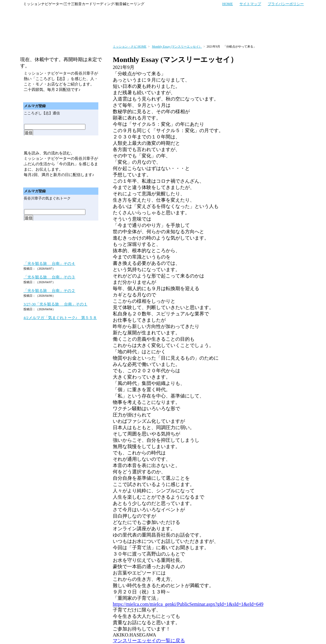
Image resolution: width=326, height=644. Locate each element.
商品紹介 (234, 33)
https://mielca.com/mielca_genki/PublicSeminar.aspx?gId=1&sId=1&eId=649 (188, 604)
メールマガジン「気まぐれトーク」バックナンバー (83, 183)
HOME (228, 4)
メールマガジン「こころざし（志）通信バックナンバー (83, 97)
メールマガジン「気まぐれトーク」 (61, 143)
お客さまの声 (92, 33)
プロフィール (263, 33)
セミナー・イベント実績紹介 (191, 33)
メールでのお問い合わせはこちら (277, 15)
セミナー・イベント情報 (134, 33)
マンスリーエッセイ (61, 235)
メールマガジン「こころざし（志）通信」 (61, 51)
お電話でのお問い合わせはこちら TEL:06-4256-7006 (216, 15)
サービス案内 (61, 33)
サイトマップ (250, 4)
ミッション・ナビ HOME (130, 46)
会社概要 (293, 33)
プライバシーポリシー (286, 4)
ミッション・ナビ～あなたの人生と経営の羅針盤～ (53, 15)
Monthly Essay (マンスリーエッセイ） (177, 46)
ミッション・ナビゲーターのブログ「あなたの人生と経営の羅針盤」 (61, 252)
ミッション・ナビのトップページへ (32, 33)
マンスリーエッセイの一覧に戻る (149, 641)
